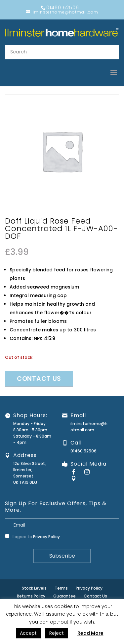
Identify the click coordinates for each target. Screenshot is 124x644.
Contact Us (95, 596)
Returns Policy (31, 596)
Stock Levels (34, 588)
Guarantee (64, 596)
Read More (90, 633)
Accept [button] (28, 633)
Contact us (39, 379)
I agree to (32, 537)
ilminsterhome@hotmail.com (89, 427)
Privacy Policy (46, 537)
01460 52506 (83, 451)
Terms (61, 588)
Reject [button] (57, 633)
